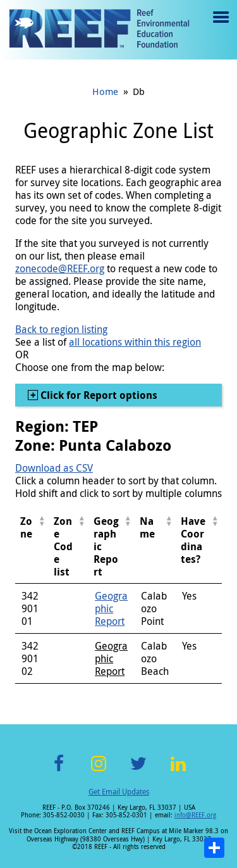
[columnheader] (32, 547)
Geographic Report (111, 608)
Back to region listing (61, 329)
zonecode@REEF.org (60, 268)
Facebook (59, 771)
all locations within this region (135, 342)
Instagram (99, 771)
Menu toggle (220, 26)
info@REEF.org (195, 815)
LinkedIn (179, 771)
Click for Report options (98, 395)
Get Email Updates (119, 791)
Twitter (138, 771)
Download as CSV (54, 468)
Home (105, 91)
